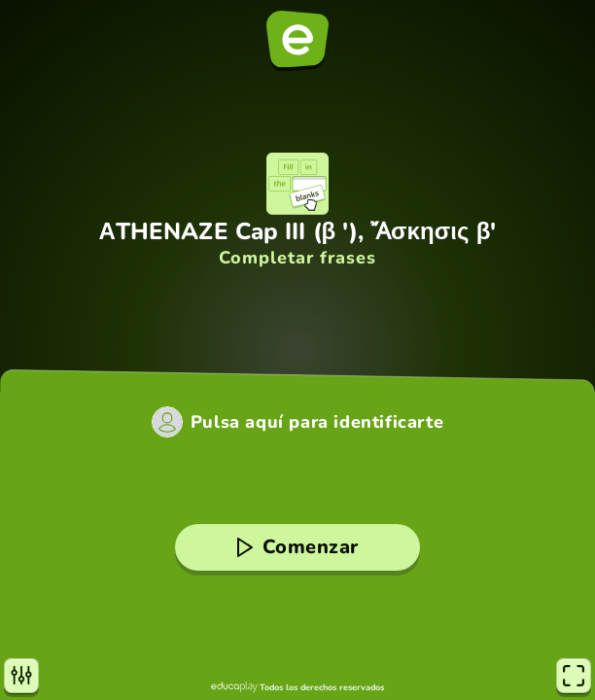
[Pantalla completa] (574, 676)
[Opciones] (21, 676)
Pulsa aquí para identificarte (317, 422)
